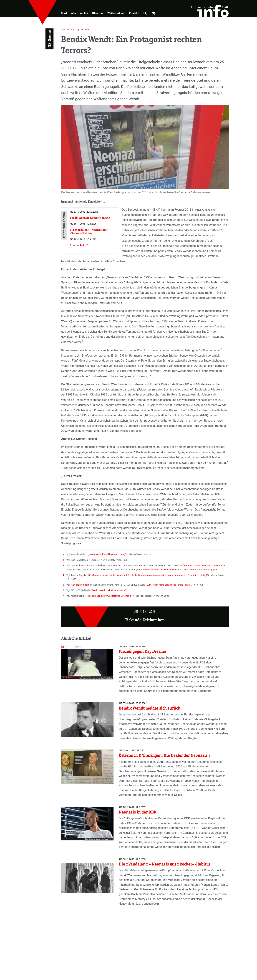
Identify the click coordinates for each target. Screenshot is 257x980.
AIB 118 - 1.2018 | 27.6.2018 (75, 30)
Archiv (84, 13)
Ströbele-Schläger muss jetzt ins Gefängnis (109, 596)
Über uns (98, 13)
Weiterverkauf (116, 13)
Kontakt (134, 13)
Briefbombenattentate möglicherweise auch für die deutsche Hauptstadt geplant (178, 570)
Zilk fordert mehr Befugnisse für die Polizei (169, 585)
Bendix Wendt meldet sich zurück (108, 590)
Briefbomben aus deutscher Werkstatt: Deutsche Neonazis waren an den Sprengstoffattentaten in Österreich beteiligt (148, 575)
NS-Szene (49, 39)
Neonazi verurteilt (80, 585)
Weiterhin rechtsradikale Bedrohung (107, 554)
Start (64, 13)
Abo (74, 13)
